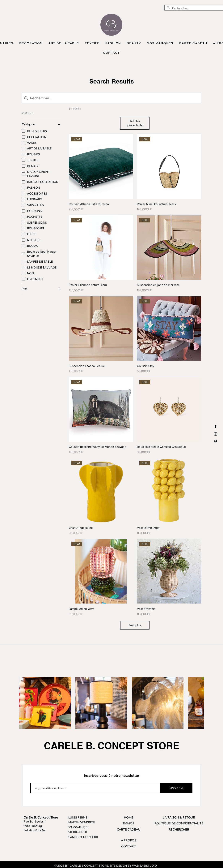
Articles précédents (135, 123)
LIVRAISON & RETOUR (179, 817)
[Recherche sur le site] (114, 98)
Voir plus (135, 625)
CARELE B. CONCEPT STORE (112, 746)
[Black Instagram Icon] (216, 434)
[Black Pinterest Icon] (216, 441)
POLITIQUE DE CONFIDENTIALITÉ (179, 823)
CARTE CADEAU (129, 829)
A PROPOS (129, 840)
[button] (31, 43)
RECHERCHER (179, 829)
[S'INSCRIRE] (176, 788)
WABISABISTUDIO (144, 866)
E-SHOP (129, 823)
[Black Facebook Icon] (216, 427)
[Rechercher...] (196, 8)
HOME (129, 817)
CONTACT (129, 846)
